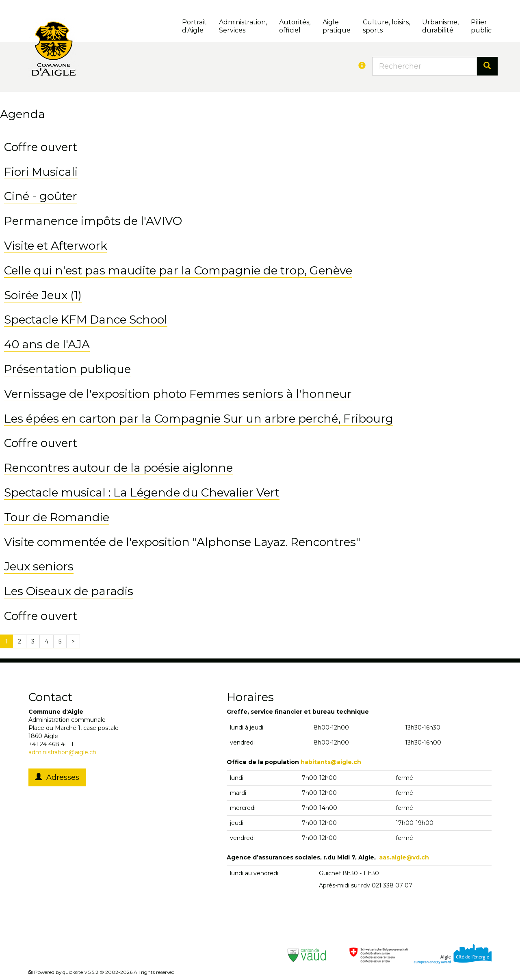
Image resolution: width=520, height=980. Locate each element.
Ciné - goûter (41, 196)
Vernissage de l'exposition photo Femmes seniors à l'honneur (178, 394)
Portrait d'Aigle (194, 26)
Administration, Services (243, 26)
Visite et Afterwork (56, 246)
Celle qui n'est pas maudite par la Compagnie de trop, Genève (178, 270)
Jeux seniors (39, 566)
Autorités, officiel (295, 26)
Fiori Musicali (41, 172)
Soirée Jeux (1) (43, 295)
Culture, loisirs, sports (386, 26)
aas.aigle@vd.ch (404, 857)
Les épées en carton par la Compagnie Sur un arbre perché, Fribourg (199, 419)
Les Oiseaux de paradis (69, 591)
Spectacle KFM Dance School (86, 319)
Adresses (57, 777)
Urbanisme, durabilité (440, 26)
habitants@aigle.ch (331, 762)
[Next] (73, 641)
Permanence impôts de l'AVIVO (93, 221)
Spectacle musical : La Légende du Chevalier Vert (142, 492)
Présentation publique (67, 369)
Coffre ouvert (41, 147)
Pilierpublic (481, 26)
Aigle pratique (337, 26)
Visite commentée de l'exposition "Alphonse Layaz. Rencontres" (182, 542)
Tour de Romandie (57, 517)
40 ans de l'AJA (47, 344)
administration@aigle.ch (62, 752)
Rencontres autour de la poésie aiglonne (118, 468)
